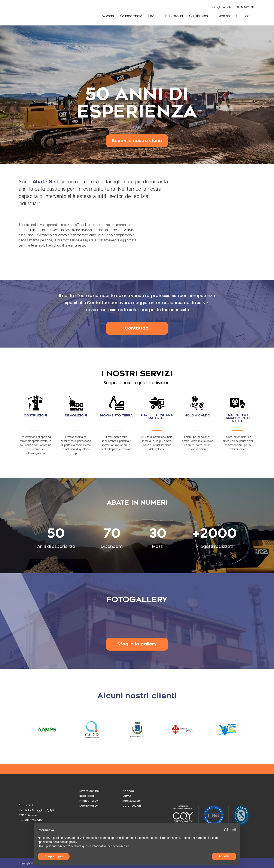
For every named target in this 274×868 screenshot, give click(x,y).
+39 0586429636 (245, 7)
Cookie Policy (88, 806)
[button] (230, 830)
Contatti (249, 16)
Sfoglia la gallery (137, 644)
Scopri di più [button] (54, 856)
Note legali (87, 796)
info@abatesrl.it (222, 7)
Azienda (108, 16)
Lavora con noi (226, 16)
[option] (137, 95)
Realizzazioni (173, 16)
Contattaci (137, 328)
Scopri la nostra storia (137, 141)
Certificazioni (199, 16)
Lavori (153, 16)
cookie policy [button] (68, 842)
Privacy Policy (88, 801)
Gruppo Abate (131, 16)
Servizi (127, 796)
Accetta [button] (224, 856)
